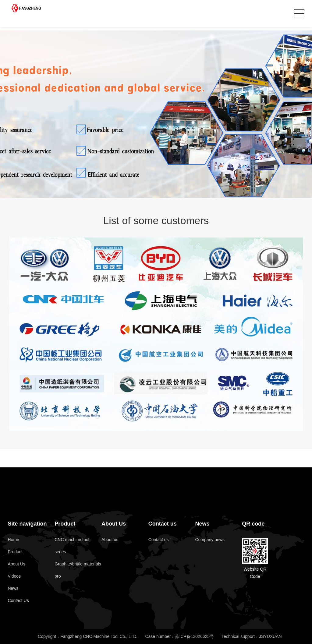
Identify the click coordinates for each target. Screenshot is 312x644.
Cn (286, 14)
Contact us (163, 524)
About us (110, 540)
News (13, 588)
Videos (14, 576)
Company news (210, 540)
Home (13, 540)
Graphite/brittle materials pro (78, 570)
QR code (253, 524)
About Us (16, 564)
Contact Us (18, 600)
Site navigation (27, 524)
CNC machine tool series (72, 546)
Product (15, 552)
